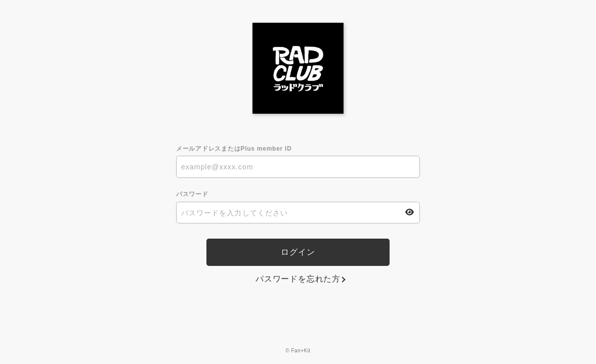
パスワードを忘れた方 (298, 279)
